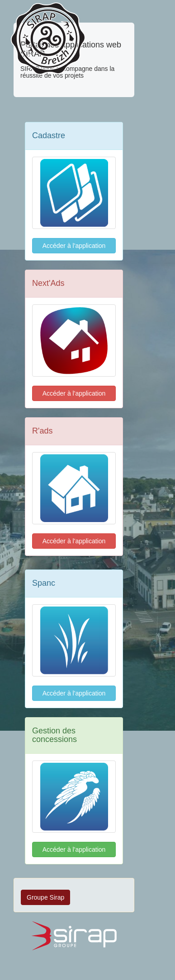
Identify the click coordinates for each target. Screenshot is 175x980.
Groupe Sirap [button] (45, 897)
